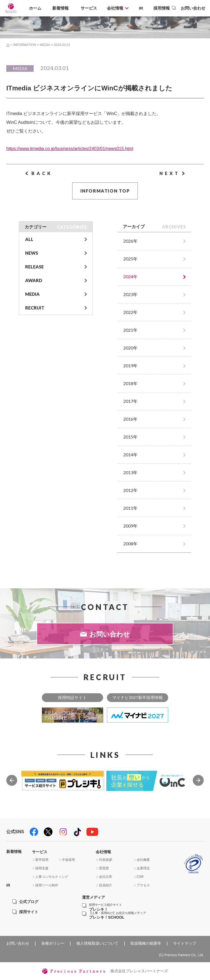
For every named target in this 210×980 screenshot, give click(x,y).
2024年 (130, 276)
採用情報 (162, 8)
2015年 (130, 437)
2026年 (130, 241)
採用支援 (42, 868)
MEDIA (45, 45)
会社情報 (115, 8)
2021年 (130, 330)
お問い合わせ (193, 8)
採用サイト (29, 912)
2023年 (130, 294)
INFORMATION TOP (105, 191)
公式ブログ (29, 902)
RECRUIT (35, 308)
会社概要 (143, 860)
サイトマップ (185, 943)
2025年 (130, 259)
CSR (140, 877)
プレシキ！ (105, 907)
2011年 (130, 508)
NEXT (170, 173)
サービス (89, 8)
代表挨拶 (106, 860)
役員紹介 (106, 885)
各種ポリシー (53, 943)
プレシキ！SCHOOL (117, 915)
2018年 (130, 383)
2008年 (130, 544)
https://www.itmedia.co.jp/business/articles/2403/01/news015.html (70, 149)
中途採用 (68, 860)
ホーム (35, 8)
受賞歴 (104, 868)
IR (141, 8)
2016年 (130, 419)
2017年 (130, 401)
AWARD (34, 280)
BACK (42, 173)
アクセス (143, 885)
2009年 (130, 526)
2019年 (130, 366)
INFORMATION (25, 45)
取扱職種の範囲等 (146, 943)
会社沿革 (106, 877)
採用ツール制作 (47, 885)
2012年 (130, 490)
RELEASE (34, 267)
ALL (29, 239)
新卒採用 (42, 860)
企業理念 (143, 868)
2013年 (130, 472)
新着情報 (60, 8)
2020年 (130, 348)
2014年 (130, 455)
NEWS (32, 253)
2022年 (130, 312)
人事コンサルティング (52, 877)
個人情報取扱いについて (97, 943)
